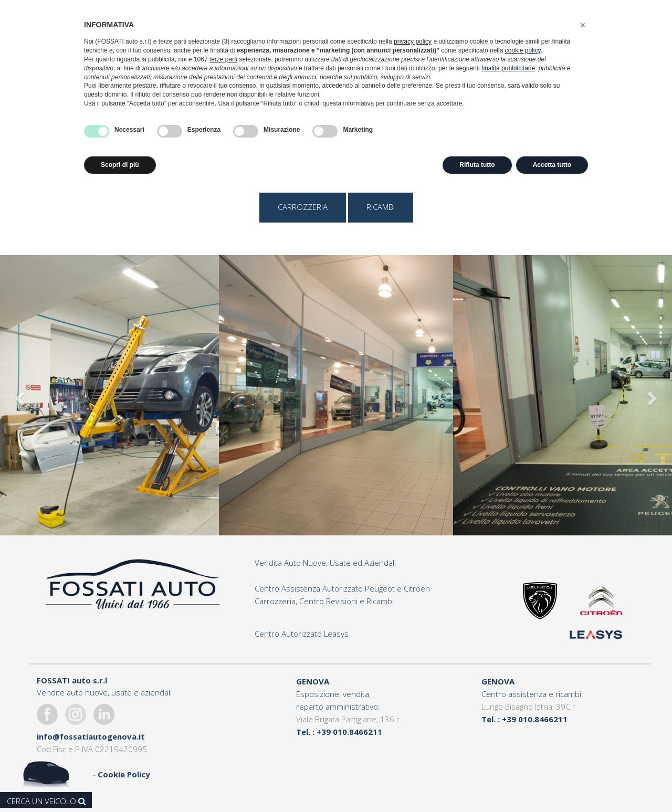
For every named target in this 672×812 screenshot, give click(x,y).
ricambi (381, 207)
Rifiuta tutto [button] (477, 165)
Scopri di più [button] (120, 165)
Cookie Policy (124, 774)
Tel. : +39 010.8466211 (339, 732)
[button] (583, 25)
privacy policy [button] (413, 41)
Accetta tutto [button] (552, 165)
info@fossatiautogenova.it (91, 736)
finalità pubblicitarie (508, 68)
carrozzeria (303, 207)
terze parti (223, 59)
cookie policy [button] (523, 50)
